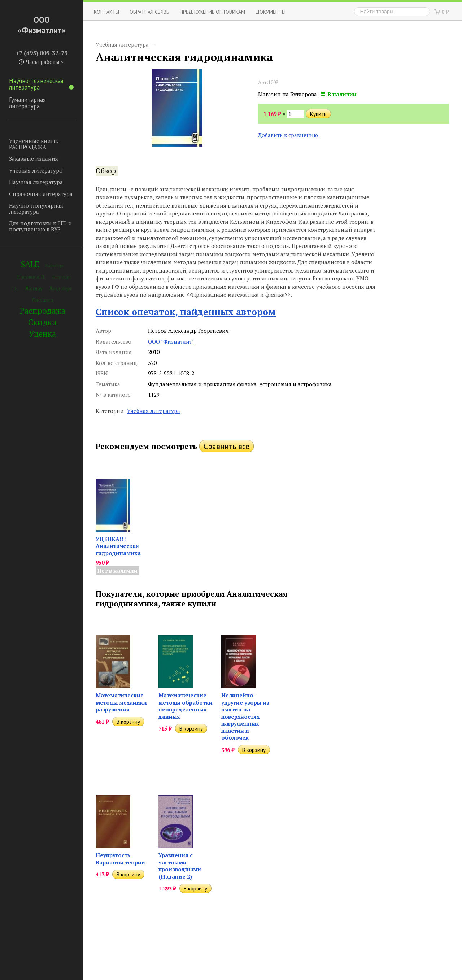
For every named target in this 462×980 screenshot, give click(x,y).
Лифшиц (43, 300)
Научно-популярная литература (36, 208)
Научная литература (36, 182)
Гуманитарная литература (27, 103)
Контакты (106, 12)
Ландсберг (60, 289)
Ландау (34, 288)
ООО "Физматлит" (171, 341)
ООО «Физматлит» (42, 25)
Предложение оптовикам (212, 12)
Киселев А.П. (31, 277)
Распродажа (43, 311)
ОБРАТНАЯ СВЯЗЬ (149, 12)
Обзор (106, 171)
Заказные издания (34, 158)
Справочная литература (41, 194)
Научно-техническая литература (41, 84)
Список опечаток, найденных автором (186, 312)
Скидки (43, 322)
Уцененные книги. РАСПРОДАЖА (34, 144)
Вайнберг (55, 265)
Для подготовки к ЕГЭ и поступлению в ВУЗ (40, 226)
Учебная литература (36, 170)
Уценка (42, 334)
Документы (271, 12)
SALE (30, 264)
